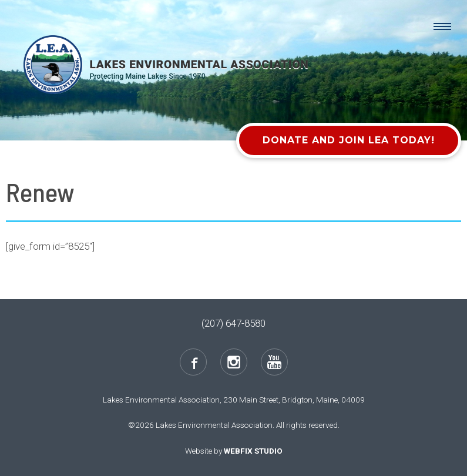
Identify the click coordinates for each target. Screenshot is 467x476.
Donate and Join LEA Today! (349, 140)
